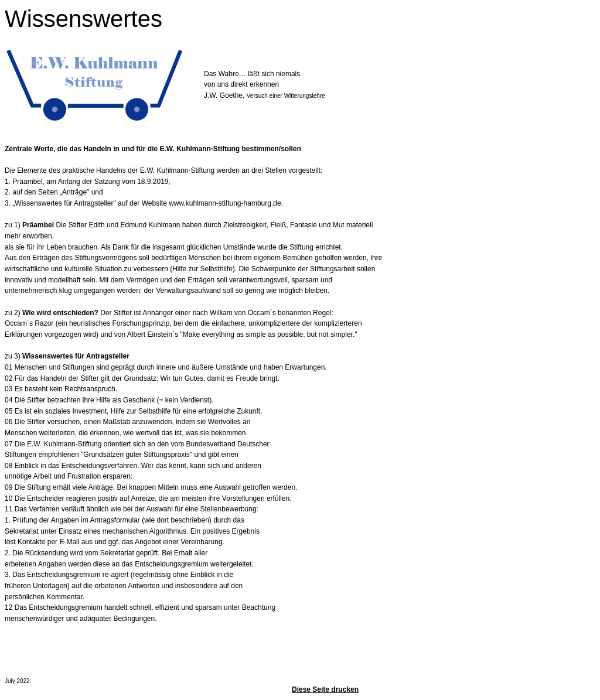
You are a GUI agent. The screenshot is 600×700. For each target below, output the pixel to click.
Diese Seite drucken (325, 689)
